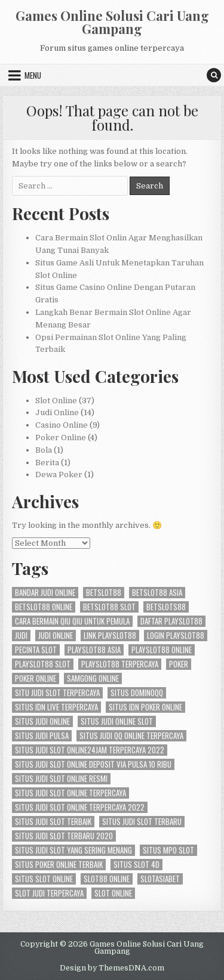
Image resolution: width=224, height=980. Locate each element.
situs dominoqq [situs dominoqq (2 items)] (137, 693)
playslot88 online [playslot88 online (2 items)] (162, 650)
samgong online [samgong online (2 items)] (93, 678)
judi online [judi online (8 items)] (56, 636)
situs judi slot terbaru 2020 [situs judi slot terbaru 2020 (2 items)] (64, 836)
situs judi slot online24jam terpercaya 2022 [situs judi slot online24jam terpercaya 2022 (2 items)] (90, 750)
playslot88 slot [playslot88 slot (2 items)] (43, 664)
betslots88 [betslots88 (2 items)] (166, 607)
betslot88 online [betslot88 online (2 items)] (44, 607)
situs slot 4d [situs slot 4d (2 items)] (136, 865)
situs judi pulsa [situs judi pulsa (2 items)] (42, 736)
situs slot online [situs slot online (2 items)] (44, 879)
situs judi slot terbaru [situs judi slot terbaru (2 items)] (142, 822)
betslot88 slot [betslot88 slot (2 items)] (109, 607)
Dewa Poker (59, 474)
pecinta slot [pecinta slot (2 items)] (36, 650)
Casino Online (62, 425)
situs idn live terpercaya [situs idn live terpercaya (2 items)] (56, 707)
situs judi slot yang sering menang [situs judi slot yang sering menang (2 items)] (73, 850)
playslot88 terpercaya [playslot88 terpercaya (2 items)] (120, 664)
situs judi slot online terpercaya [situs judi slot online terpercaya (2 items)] (70, 793)
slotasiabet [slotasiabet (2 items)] (160, 879)
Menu (33, 75)
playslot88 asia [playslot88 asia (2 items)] (94, 650)
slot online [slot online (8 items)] (113, 893)
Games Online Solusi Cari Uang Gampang (112, 22)
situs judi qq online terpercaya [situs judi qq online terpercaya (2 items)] (131, 736)
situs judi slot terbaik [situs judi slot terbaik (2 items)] (53, 822)
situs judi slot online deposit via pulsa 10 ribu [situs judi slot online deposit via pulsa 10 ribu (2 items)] (93, 764)
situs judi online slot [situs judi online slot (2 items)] (117, 721)
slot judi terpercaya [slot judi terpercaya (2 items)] (49, 893)
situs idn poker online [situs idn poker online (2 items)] (145, 707)
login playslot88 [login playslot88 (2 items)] (176, 636)
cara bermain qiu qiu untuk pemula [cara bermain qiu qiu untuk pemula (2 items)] (72, 621)
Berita (47, 463)
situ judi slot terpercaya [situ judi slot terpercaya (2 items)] (57, 693)
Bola (44, 450)
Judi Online (57, 412)
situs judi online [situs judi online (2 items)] (42, 721)
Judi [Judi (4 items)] (21, 636)
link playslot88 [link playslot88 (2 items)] (110, 636)
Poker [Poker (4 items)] (179, 664)
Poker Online (61, 438)
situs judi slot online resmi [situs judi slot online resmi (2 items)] (61, 779)
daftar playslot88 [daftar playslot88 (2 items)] (171, 621)
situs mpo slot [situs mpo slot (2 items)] (168, 850)
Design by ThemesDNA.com (112, 968)
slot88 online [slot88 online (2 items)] (107, 879)
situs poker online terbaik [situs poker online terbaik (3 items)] (59, 865)
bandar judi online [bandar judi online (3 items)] (45, 593)
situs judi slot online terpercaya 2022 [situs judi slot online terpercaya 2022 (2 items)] (80, 807)
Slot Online (56, 401)
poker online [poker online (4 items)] (36, 678)
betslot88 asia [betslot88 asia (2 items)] (157, 593)
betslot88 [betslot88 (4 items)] (104, 593)
